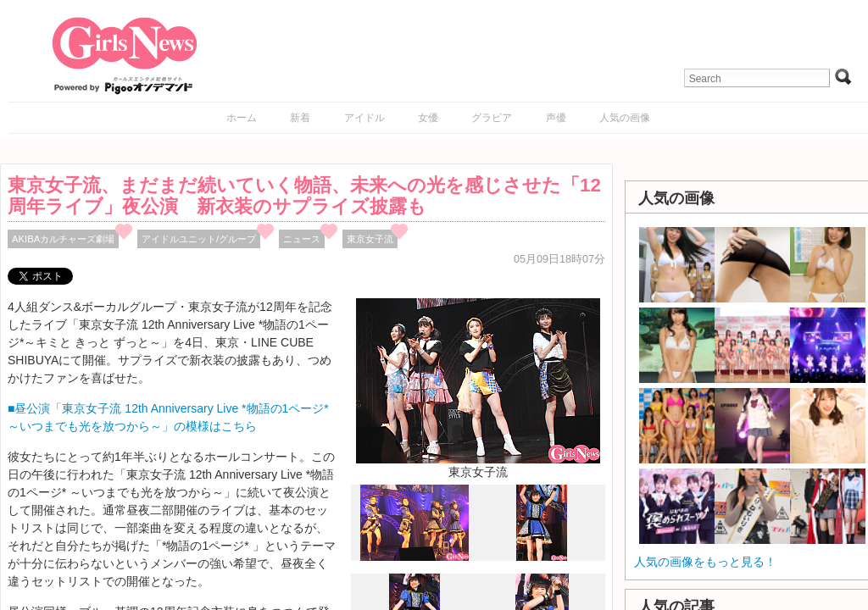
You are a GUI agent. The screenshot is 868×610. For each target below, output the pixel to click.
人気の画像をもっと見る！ (705, 562)
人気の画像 (625, 118)
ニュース (302, 239)
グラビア (492, 118)
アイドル (364, 118)
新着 (300, 118)
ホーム (242, 118)
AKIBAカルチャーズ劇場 (63, 239)
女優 (428, 118)
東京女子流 (370, 239)
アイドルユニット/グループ (199, 239)
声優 (556, 118)
